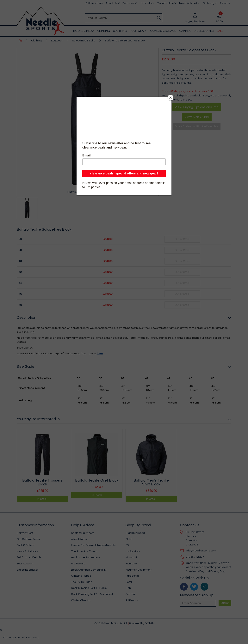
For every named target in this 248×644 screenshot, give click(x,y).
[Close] (170, 98)
